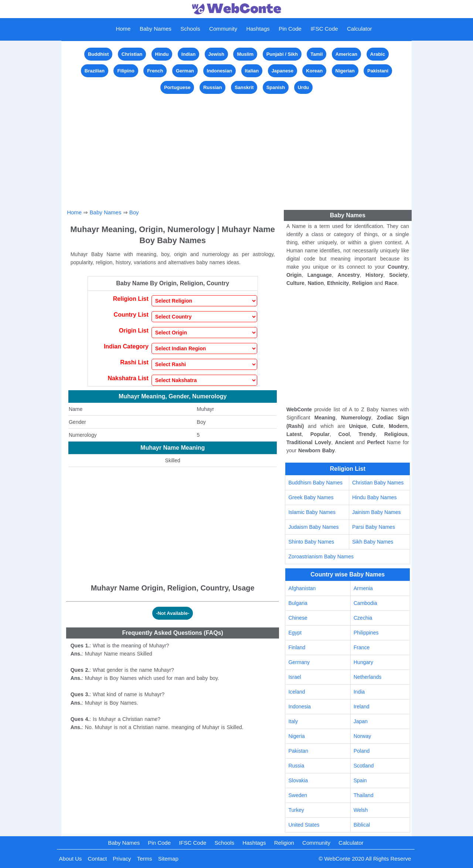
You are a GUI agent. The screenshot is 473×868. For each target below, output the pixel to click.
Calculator (360, 29)
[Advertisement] (236, 147)
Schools (190, 29)
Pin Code (290, 29)
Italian (252, 71)
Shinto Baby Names (311, 542)
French (155, 71)
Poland (362, 751)
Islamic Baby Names (312, 512)
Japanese (283, 71)
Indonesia (300, 707)
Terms (145, 859)
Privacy (122, 859)
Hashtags (258, 29)
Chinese (298, 618)
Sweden (298, 795)
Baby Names (156, 29)
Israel (295, 677)
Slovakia (298, 780)
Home (123, 29)
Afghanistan (302, 588)
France (362, 647)
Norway (362, 736)
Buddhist (98, 54)
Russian (213, 87)
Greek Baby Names (311, 497)
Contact (97, 859)
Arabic (378, 54)
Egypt (295, 633)
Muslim (245, 54)
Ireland (362, 707)
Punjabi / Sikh (282, 54)
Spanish (276, 87)
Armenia (363, 588)
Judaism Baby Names (313, 527)
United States (304, 825)
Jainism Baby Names (377, 512)
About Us (71, 859)
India (359, 692)
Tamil (317, 54)
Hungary (363, 662)
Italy (293, 721)
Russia (296, 766)
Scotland (364, 766)
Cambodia (365, 603)
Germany (299, 662)
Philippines (366, 633)
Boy (134, 212)
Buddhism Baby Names (315, 483)
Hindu (162, 54)
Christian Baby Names (378, 483)
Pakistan (298, 751)
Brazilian (95, 71)
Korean (314, 71)
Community (223, 29)
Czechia (363, 618)
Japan (361, 721)
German (185, 71)
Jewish (216, 54)
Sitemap (168, 859)
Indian (188, 54)
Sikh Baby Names (373, 542)
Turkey (296, 810)
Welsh (361, 810)
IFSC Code (324, 29)
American (346, 54)
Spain (360, 780)
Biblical (362, 825)
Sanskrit (244, 87)
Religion (284, 843)
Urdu (303, 87)
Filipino (126, 71)
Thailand (364, 795)
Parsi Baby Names (374, 527)
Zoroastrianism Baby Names (321, 556)
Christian (132, 54)
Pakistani (378, 71)
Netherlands (368, 677)
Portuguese (177, 87)
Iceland (297, 692)
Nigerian (345, 71)
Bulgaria (298, 603)
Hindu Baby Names (375, 497)
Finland (297, 647)
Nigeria (296, 736)
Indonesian (220, 71)
